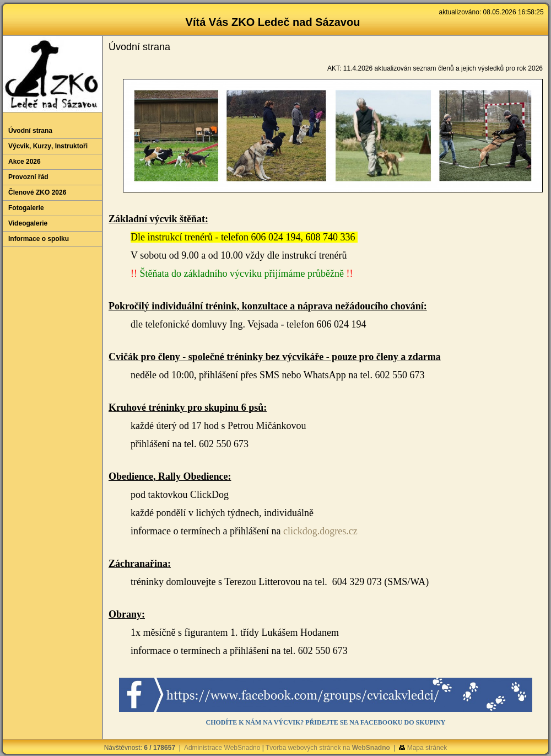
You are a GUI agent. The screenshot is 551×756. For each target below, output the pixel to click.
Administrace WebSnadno (222, 748)
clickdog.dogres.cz (320, 531)
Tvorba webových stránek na (328, 748)
